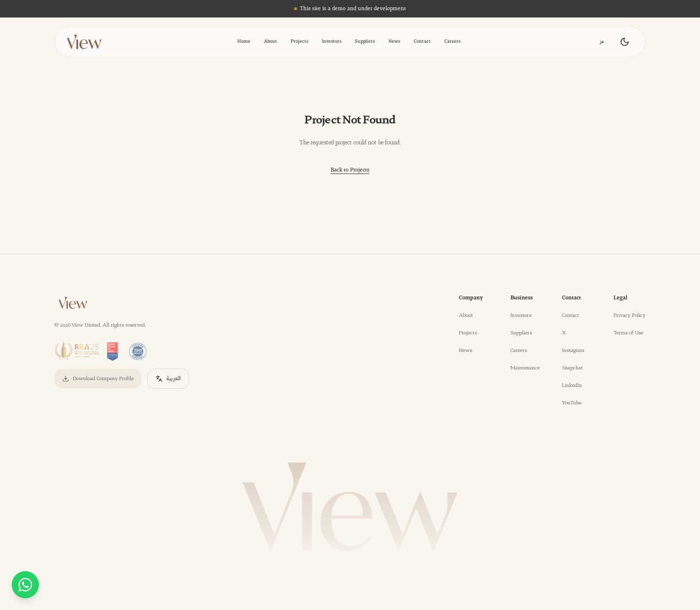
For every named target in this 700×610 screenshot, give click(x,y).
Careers (452, 42)
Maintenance (525, 368)
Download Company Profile (98, 379)
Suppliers (365, 42)
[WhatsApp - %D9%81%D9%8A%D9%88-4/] (25, 585)
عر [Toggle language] (602, 42)
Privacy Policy (630, 315)
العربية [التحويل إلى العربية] (168, 379)
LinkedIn (572, 385)
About (271, 42)
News (394, 42)
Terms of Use (628, 333)
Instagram (573, 350)
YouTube (572, 403)
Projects (299, 42)
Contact (422, 42)
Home (244, 42)
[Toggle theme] (625, 42)
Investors (332, 42)
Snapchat (572, 368)
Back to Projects (350, 170)
